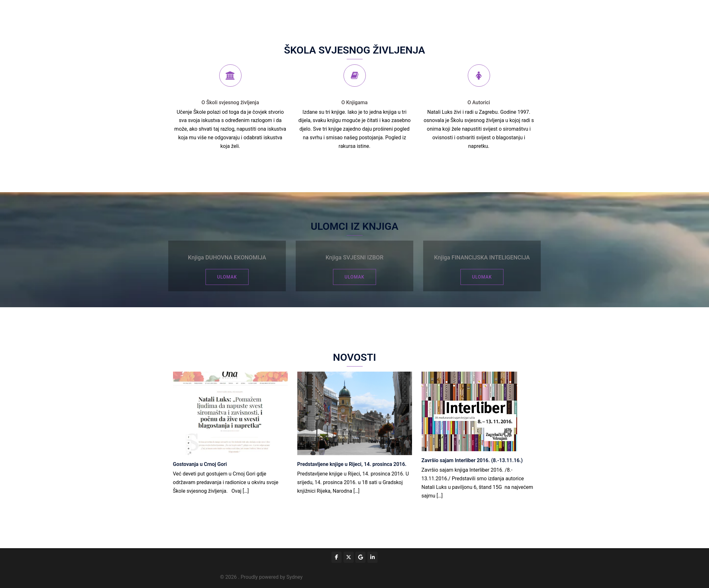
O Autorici (479, 102)
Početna (329, 14)
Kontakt (524, 14)
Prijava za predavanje (414, 14)
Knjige (477, 14)
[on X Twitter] (349, 557)
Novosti (500, 14)
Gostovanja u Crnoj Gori (200, 464)
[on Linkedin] (373, 557)
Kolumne (453, 14)
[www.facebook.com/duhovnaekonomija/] (336, 557)
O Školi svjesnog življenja (230, 102)
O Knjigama (354, 102)
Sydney (295, 577)
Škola (352, 14)
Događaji (375, 14)
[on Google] (360, 557)
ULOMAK (227, 277)
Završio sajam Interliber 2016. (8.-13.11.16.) (472, 460)
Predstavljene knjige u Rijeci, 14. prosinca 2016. (352, 464)
